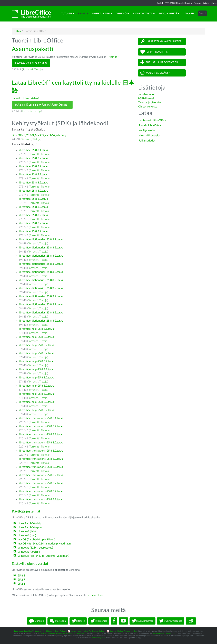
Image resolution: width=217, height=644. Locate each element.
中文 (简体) (170, 3)
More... (214, 3)
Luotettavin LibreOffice (152, 120)
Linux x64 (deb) (27, 531)
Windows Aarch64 (29, 552)
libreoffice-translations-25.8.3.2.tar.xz (41, 426)
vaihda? (114, 57)
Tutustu (68, 14)
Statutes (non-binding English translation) (87, 631)
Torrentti (28, 70)
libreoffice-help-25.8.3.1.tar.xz (37, 329)
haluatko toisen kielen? (25, 98)
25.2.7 (21, 580)
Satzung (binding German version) (124, 631)
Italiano (206, 3)
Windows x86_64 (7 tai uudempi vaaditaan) (43, 556)
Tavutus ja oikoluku (150, 103)
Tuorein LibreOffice (150, 125)
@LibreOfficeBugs (171, 621)
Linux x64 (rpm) (27, 536)
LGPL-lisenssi (146, 99)
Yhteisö (123, 14)
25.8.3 (21, 576)
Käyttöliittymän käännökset (42, 105)
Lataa (83, 14)
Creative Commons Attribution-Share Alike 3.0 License (62, 633)
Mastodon (58, 621)
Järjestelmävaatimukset (161, 41)
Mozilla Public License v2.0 (164, 633)
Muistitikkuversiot (150, 136)
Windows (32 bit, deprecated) (35, 548)
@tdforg (78, 621)
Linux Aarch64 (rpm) (30, 527)
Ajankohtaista (144, 14)
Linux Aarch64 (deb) (29, 523)
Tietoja (38, 70)
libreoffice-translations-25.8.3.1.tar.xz (41, 418)
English (160, 3)
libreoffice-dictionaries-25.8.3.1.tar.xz (41, 239)
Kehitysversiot (147, 130)
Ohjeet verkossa (148, 107)
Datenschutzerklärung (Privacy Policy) (50, 631)
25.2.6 (21, 584)
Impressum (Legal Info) (24, 631)
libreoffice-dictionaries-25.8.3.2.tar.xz (41, 248)
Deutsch (180, 3)
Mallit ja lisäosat (156, 73)
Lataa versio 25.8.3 (31, 63)
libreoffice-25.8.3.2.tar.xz (33, 158)
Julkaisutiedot (146, 94)
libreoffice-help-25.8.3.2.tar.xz (37, 337)
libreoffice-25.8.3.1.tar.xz (33, 150)
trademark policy (98, 638)
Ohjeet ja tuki (102, 14)
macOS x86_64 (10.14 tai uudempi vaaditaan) (45, 544)
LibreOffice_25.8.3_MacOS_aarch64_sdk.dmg (39, 135)
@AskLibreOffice (142, 621)
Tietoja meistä (169, 14)
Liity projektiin (154, 52)
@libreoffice (99, 621)
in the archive (95, 595)
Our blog (36, 621)
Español (189, 3)
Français (197, 3)
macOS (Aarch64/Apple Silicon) (36, 540)
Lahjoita (189, 14)
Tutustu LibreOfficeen (159, 62)
